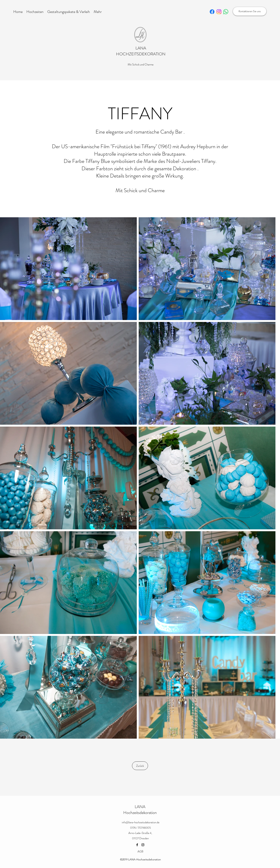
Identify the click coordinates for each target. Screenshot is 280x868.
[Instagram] (143, 845)
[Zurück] (140, 766)
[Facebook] (137, 845)
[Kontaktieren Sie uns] (250, 11)
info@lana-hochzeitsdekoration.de (141, 822)
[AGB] (140, 851)
